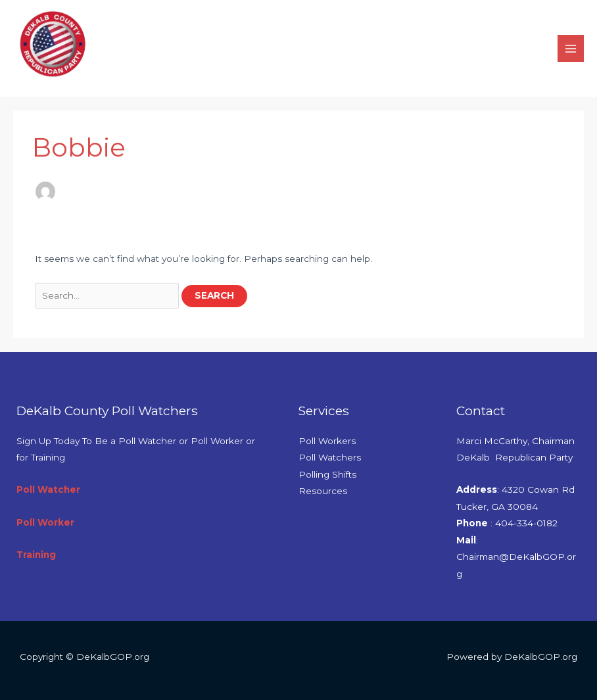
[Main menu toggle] (571, 48)
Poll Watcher (48, 489)
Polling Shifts (327, 474)
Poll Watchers (330, 457)
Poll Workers (327, 441)
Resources (323, 491)
